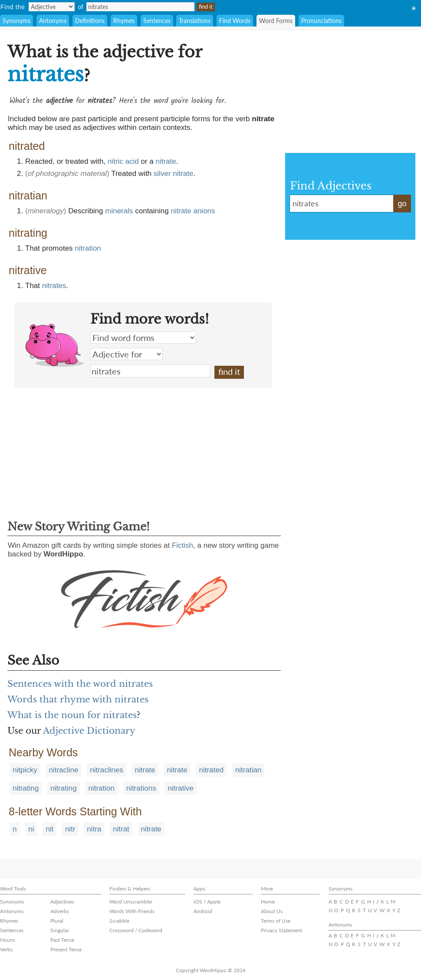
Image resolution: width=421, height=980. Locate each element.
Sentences (157, 21)
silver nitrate (174, 174)
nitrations (141, 788)
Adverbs (60, 911)
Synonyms (16, 21)
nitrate (166, 161)
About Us (272, 911)
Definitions (90, 21)
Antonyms (53, 21)
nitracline (63, 770)
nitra (94, 829)
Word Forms (276, 21)
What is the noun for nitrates (72, 715)
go (402, 204)
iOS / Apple (207, 902)
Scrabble (119, 921)
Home (268, 902)
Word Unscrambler (131, 902)
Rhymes (124, 21)
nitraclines (107, 770)
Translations (195, 21)
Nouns (8, 940)
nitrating (26, 788)
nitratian (248, 770)
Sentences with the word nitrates (80, 684)
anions (204, 211)
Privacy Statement (281, 930)
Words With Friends (132, 911)
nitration (88, 248)
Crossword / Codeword (136, 930)
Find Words (235, 21)
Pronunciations (321, 21)
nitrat (121, 829)
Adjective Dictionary (89, 731)
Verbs (6, 949)
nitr (70, 829)
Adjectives (62, 902)
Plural (57, 921)
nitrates (54, 286)
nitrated (211, 770)
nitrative (181, 788)
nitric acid (123, 161)
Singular (60, 930)
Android (203, 911)
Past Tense (62, 940)
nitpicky (25, 770)
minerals (119, 211)
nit (49, 829)
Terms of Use (276, 921)
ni (31, 829)
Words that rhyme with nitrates (78, 699)
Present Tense (66, 949)
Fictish (183, 545)
